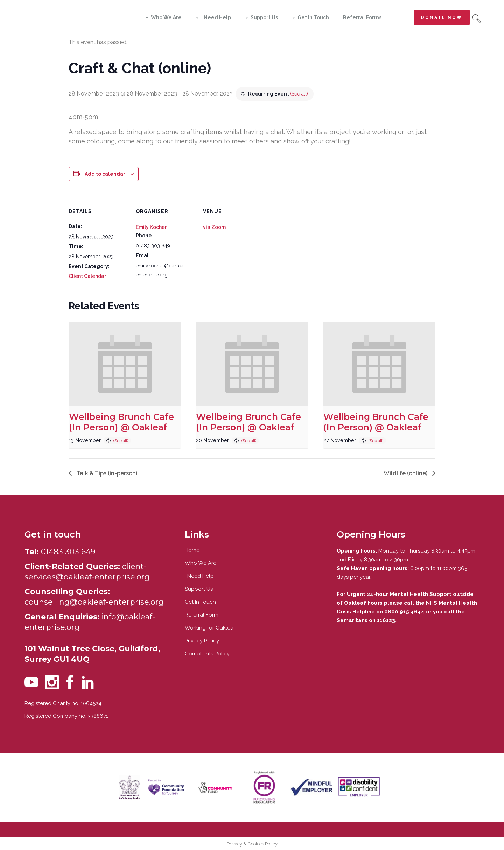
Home (192, 550)
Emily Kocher (151, 227)
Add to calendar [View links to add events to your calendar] (105, 174)
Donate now (442, 17)
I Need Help (199, 576)
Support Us (199, 589)
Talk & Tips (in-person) (106, 473)
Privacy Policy (202, 641)
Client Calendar (87, 276)
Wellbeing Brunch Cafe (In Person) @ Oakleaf (121, 422)
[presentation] (125, 364)
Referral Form (202, 615)
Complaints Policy (207, 654)
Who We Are (201, 563)
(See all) (299, 94)
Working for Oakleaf (210, 628)
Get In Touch (200, 602)
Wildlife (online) (406, 473)
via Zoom (214, 227)
